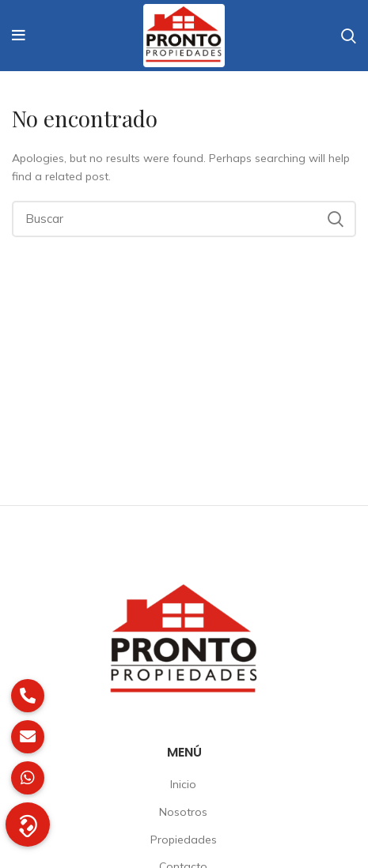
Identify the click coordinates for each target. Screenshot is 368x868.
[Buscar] (184, 219)
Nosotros (183, 812)
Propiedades (184, 840)
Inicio (183, 784)
